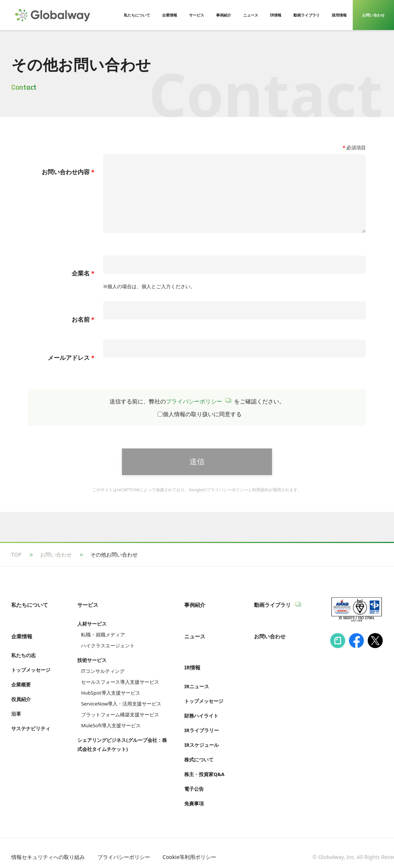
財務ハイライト (201, 707)
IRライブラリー (202, 722)
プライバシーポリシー (194, 416)
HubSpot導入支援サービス (111, 700)
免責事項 (194, 795)
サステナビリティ (31, 727)
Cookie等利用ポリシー (189, 848)
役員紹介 (21, 698)
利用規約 (260, 505)
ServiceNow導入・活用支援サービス (121, 711)
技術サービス (92, 667)
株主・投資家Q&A (204, 766)
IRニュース (197, 678)
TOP (16, 569)
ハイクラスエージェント (108, 653)
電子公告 (194, 780)
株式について (199, 751)
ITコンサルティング (103, 678)
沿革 (16, 713)
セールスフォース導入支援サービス (120, 689)
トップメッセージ (31, 669)
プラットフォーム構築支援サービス (120, 722)
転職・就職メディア (103, 642)
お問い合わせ (56, 569)
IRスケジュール (202, 736)
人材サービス (92, 631)
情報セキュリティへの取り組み (48, 848)
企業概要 (21, 683)
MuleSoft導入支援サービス (111, 733)
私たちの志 (23, 654)
